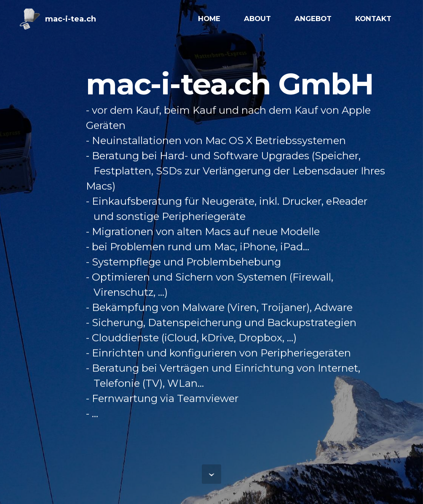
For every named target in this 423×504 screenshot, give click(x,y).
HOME (209, 19)
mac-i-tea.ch (71, 19)
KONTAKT (373, 19)
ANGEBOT (313, 19)
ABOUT (257, 19)
